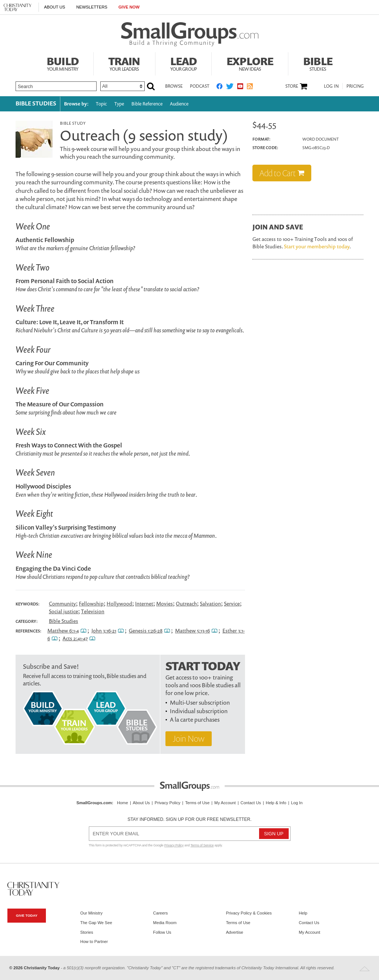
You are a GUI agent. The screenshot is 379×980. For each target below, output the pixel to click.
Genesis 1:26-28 (146, 630)
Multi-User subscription (200, 702)
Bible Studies (36, 103)
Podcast (199, 86)
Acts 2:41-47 (75, 638)
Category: (27, 621)
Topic (101, 104)
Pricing (355, 86)
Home (123, 803)
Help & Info (276, 803)
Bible (318, 63)
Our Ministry (91, 913)
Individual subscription (199, 711)
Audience (179, 104)
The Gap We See (96, 923)
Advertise (234, 932)
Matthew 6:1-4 (63, 630)
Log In (331, 86)
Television (93, 611)
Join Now (189, 739)
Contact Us (251, 803)
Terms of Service (202, 845)
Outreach (186, 603)
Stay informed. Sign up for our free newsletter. (189, 819)
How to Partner (94, 942)
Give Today (27, 915)
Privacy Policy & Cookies (249, 913)
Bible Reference (147, 104)
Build (63, 63)
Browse (174, 86)
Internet (144, 603)
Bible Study (73, 123)
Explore (250, 63)
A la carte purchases (195, 719)
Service (232, 603)
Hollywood (119, 603)
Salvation (210, 603)
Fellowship (91, 603)
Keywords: (28, 604)
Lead (184, 63)
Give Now (129, 7)
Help (303, 913)
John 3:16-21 (104, 630)
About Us (55, 7)
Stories (87, 932)
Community (62, 603)
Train (124, 63)
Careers (161, 913)
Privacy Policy (168, 803)
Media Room (165, 923)
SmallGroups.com (94, 803)
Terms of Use (197, 803)
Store (292, 86)
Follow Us (162, 932)
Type (119, 104)
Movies (165, 603)
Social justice (63, 611)
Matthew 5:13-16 (192, 630)
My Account (225, 803)
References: (28, 631)
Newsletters (92, 7)
